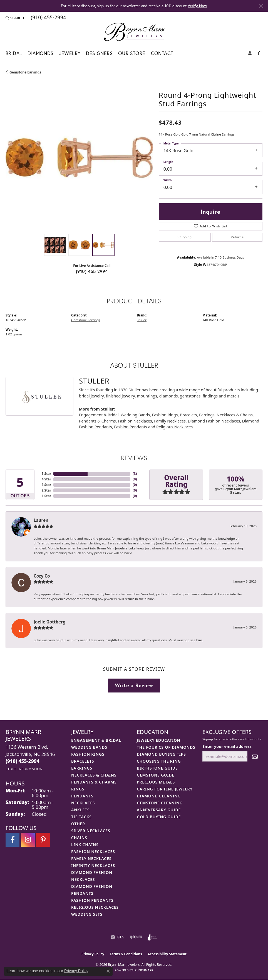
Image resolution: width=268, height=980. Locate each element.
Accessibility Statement (167, 954)
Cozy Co (42, 576)
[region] (79, 157)
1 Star (46, 496)
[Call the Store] (23, 761)
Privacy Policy (93, 954)
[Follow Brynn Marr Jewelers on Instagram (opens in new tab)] (28, 840)
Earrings (207, 415)
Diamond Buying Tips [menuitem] (161, 754)
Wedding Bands (135, 415)
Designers (99, 53)
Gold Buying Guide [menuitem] (159, 817)
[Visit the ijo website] (136, 937)
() (135, 474)
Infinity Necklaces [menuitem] (93, 865)
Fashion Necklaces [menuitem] (93, 852)
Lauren (41, 520)
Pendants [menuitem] (82, 796)
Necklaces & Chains (235, 415)
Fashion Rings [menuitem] (88, 754)
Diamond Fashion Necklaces (214, 421)
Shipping (184, 237)
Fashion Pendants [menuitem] (92, 900)
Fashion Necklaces (135, 421)
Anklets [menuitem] (80, 810)
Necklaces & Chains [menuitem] (94, 775)
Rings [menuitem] (78, 789)
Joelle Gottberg (49, 622)
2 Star (46, 490)
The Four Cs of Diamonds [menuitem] (166, 747)
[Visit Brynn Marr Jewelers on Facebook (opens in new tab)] (13, 840)
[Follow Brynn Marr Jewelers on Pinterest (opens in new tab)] (43, 840)
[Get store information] (24, 769)
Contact (162, 53)
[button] (15, 18)
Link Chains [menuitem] (85, 845)
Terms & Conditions (126, 954)
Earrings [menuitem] (82, 768)
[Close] (261, 6)
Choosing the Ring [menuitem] (159, 761)
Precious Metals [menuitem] (156, 782)
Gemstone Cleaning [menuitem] (160, 803)
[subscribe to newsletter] (255, 756)
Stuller (142, 320)
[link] (48, 18)
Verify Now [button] (197, 6)
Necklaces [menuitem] (83, 803)
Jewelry (70, 53)
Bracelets (188, 415)
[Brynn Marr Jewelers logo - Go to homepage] (134, 32)
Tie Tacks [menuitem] (81, 817)
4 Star (46, 479)
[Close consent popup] (108, 971)
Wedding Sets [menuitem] (87, 914)
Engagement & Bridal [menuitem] (96, 740)
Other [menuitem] (78, 824)
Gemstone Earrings (25, 72)
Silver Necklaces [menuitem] (91, 831)
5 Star (46, 474)
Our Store (132, 53)
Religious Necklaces (174, 427)
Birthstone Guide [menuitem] (157, 768)
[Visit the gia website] (117, 937)
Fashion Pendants (131, 427)
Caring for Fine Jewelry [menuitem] (165, 789)
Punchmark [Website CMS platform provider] (144, 970)
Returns (237, 237)
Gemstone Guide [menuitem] (156, 775)
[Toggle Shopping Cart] (260, 52)
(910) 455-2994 (92, 271)
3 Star (46, 485)
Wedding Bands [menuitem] (89, 747)
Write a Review (134, 685)
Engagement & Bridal (99, 415)
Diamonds (40, 53)
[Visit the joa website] (152, 937)
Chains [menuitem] (79, 838)
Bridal (14, 53)
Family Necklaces (170, 421)
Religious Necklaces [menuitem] (95, 907)
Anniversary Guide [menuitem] (159, 810)
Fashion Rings (165, 415)
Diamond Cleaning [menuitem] (159, 796)
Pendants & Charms (97, 421)
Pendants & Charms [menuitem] (94, 782)
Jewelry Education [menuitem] (159, 740)
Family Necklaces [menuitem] (91, 859)
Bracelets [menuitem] (83, 761)
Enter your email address (227, 746)
